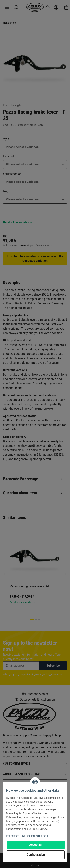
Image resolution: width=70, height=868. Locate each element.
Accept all (36, 845)
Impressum (13, 836)
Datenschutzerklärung (35, 836)
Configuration (36, 855)
